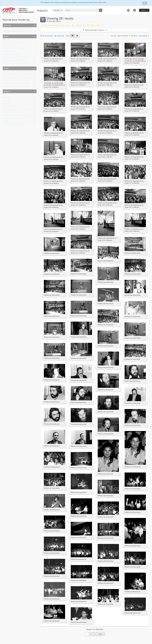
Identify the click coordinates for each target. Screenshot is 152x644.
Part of (7, 25)
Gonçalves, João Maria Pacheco (15, 61)
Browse (57, 10)
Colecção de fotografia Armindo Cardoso (18, 32)
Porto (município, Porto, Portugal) (16, 84)
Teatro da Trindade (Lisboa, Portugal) (17, 78)
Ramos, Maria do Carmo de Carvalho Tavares (20, 58)
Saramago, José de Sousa (12, 43)
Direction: (135, 36)
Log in (143, 10)
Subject (7, 91)
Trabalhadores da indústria (13, 113)
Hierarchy (59, 36)
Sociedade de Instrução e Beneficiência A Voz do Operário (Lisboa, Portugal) (31, 87)
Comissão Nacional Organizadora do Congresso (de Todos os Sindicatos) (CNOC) (33, 116)
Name (6, 36)
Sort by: (114, 36)
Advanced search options (95, 30)
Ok (145, 3)
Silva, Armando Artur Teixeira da (15, 49)
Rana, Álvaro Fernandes (12, 55)
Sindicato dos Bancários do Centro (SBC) (18, 64)
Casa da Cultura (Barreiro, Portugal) (16, 81)
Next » (101, 634)
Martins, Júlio (8, 46)
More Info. (103, 2)
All (4, 29)
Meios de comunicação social (14, 119)
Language (128, 10)
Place (6, 68)
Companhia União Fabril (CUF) (14, 125)
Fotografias (8, 104)
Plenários (7, 98)
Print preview (47, 36)
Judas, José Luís (9, 52)
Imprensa (7, 122)
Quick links (134, 10)
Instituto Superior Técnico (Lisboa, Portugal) (20, 75)
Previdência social (10, 107)
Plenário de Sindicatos (11, 101)
